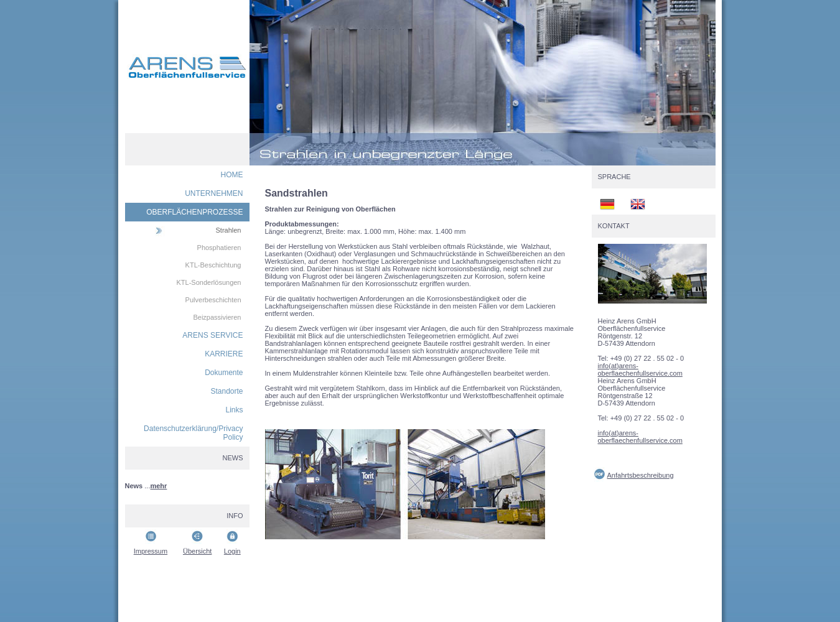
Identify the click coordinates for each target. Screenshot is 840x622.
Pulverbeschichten (213, 300)
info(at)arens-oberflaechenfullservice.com (640, 369)
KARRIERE (224, 354)
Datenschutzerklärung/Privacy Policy (193, 433)
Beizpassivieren (217, 317)
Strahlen (229, 230)
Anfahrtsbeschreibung (641, 475)
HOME (232, 175)
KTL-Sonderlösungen (209, 282)
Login (232, 551)
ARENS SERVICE (212, 335)
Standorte (226, 391)
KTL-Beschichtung (213, 265)
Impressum (151, 551)
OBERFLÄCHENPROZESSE (194, 212)
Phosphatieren (219, 248)
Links (234, 410)
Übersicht (197, 551)
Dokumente (224, 373)
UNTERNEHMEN (214, 193)
